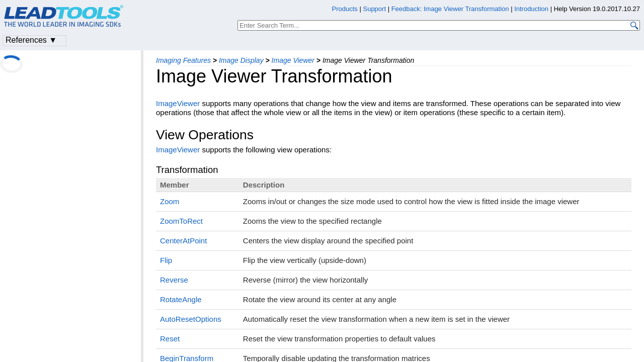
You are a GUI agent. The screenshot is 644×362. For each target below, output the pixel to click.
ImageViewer (178, 103)
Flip (166, 260)
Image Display (241, 60)
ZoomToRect (181, 221)
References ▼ (31, 40)
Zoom (170, 201)
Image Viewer (293, 60)
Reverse (174, 280)
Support (374, 9)
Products (345, 9)
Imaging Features (183, 60)
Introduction (531, 9)
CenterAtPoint (183, 241)
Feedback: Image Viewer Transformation (450, 9)
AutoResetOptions (191, 319)
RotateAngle (181, 299)
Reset (170, 339)
